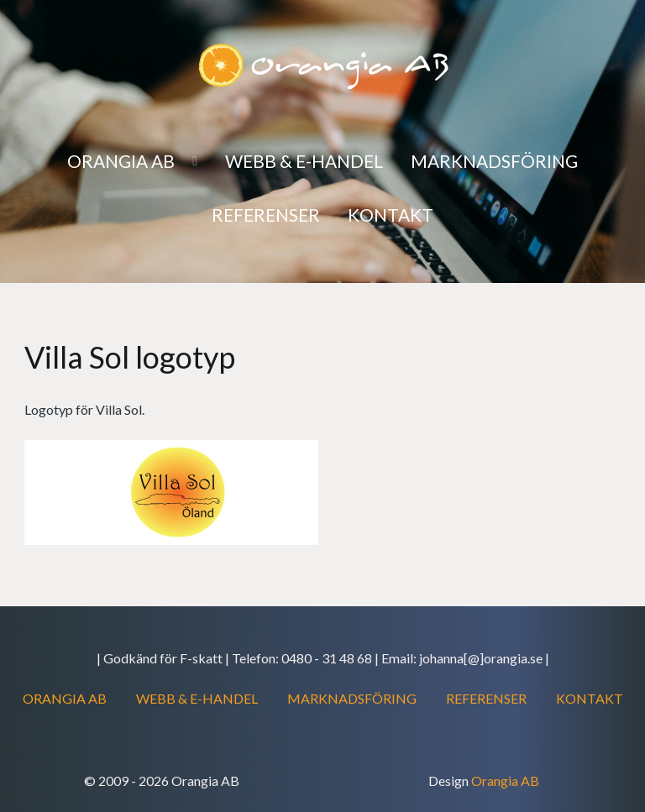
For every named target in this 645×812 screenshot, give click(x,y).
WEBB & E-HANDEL (197, 698)
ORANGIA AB (65, 698)
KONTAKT (590, 698)
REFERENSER (486, 698)
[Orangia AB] (322, 64)
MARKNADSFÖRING (352, 698)
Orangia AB (505, 781)
